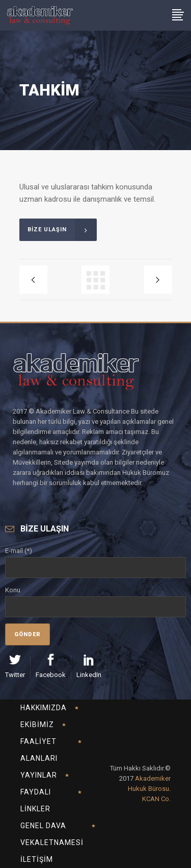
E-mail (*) (95, 559)
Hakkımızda (44, 708)
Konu (95, 598)
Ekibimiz (37, 725)
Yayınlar (39, 775)
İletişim (37, 859)
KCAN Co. (156, 799)
